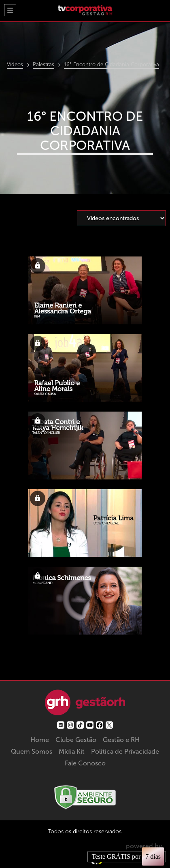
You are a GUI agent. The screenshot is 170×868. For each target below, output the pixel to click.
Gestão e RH (121, 740)
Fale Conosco (85, 763)
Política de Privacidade (125, 751)
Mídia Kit (72, 751)
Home (40, 740)
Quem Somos (32, 751)
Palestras (44, 65)
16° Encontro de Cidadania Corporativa (112, 65)
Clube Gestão (76, 740)
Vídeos (15, 65)
